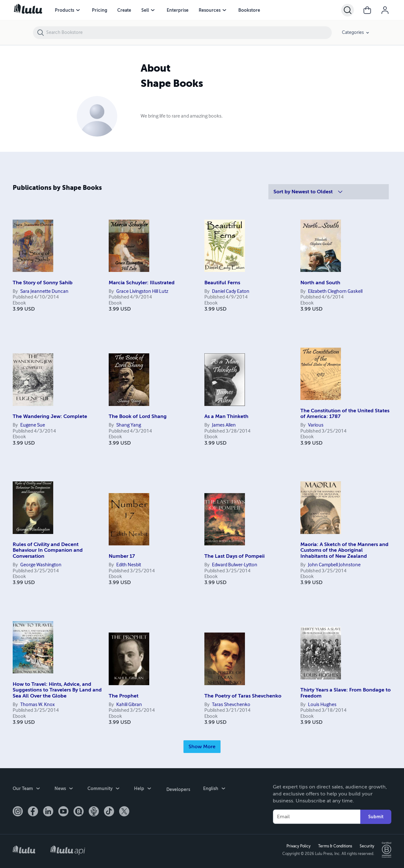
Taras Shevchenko (231, 705)
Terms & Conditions (334, 846)
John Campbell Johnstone (334, 565)
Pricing (99, 10)
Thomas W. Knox (37, 705)
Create (124, 10)
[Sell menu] (153, 10)
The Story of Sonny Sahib (43, 283)
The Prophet (124, 696)
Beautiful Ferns (222, 283)
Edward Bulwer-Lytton (235, 565)
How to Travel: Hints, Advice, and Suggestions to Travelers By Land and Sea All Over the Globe (57, 690)
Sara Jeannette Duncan (44, 292)
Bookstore (249, 10)
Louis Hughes (322, 705)
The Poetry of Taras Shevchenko (243, 696)
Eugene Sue (33, 425)
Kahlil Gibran (129, 705)
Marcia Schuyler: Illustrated (142, 283)
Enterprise (178, 10)
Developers (178, 789)
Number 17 (122, 556)
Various (316, 425)
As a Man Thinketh (226, 416)
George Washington (41, 565)
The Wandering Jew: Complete (50, 416)
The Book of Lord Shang (138, 416)
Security (366, 846)
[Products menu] (78, 10)
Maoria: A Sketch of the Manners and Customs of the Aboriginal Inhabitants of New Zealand (344, 550)
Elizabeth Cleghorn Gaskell (335, 292)
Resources (210, 10)
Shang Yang (129, 425)
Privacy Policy (298, 846)
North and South (320, 283)
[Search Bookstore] (189, 33)
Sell (145, 10)
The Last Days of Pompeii (234, 556)
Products (64, 10)
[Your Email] (317, 817)
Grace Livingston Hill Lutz (142, 292)
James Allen (224, 425)
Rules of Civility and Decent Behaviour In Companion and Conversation (48, 550)
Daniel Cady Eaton (231, 292)
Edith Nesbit (129, 565)
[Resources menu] (224, 10)
